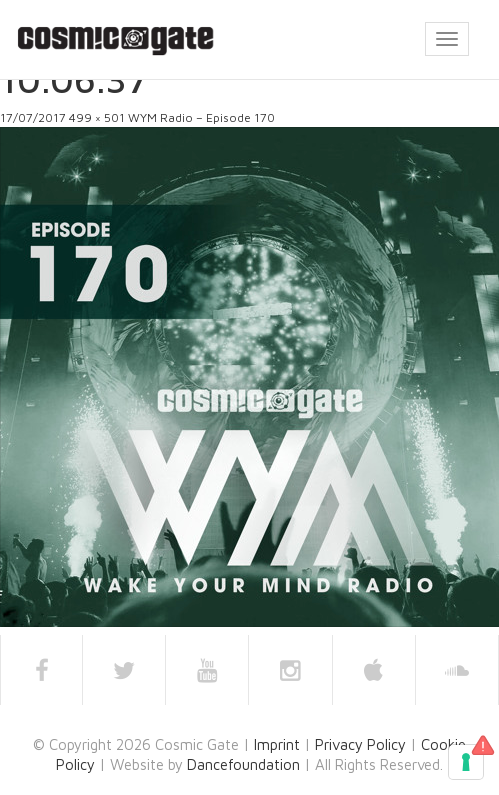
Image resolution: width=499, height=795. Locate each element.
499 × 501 (97, 117)
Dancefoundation (243, 764)
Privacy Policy (360, 744)
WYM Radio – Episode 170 (201, 117)
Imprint (277, 744)
